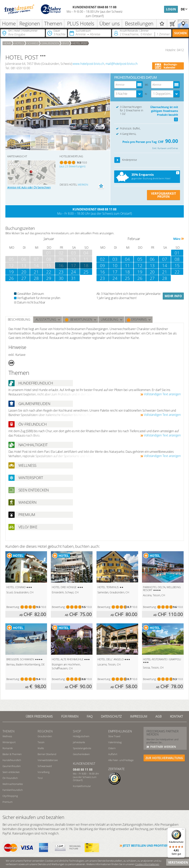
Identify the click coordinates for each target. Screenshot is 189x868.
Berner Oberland (47, 754)
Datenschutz (111, 716)
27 (24, 278)
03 (115, 259)
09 (102, 265)
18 (86, 265)
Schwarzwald (45, 766)
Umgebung (110, 319)
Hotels (19, 43)
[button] (117, 160)
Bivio (66, 43)
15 (177, 265)
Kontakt (176, 716)
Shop (77, 731)
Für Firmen (70, 716)
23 (61, 272)
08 (177, 259)
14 (165, 265)
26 (11, 278)
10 (115, 265)
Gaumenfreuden (12, 766)
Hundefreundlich (12, 760)
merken (83, 185)
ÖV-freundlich (10, 778)
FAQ (90, 716)
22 (49, 272)
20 (24, 272)
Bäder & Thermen (12, 754)
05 (140, 259)
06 (152, 259)
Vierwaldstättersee (48, 760)
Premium (7, 802)
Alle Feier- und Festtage (121, 760)
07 (165, 259)
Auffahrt (113, 754)
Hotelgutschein (81, 736)
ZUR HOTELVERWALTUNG (164, 758)
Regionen (30, 23)
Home (9, 23)
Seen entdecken (11, 772)
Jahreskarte (79, 742)
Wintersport (9, 742)
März (177, 239)
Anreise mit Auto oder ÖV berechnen (29, 187)
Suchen (180, 33)
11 (127, 265)
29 (49, 278)
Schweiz (33, 43)
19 (11, 272)
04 (127, 259)
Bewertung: (13, 607)
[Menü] (183, 830)
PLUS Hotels (81, 23)
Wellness (7, 736)
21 (36, 272)
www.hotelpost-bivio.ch (88, 64)
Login (171, 9)
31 (73, 278)
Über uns (110, 23)
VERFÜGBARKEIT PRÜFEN (163, 195)
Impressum (139, 716)
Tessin (41, 742)
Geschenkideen (81, 754)
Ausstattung (46, 319)
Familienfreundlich (13, 790)
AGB (158, 716)
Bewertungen (78, 320)
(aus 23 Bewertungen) (72, 166)
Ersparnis (137, 320)
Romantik (8, 748)
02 (102, 259)
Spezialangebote (82, 748)
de (183, 9)
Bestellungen (139, 23)
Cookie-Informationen (147, 864)
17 (73, 265)
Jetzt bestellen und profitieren (147, 845)
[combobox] (129, 94)
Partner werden (163, 747)
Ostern (112, 748)
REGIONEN (45, 731)
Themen (53, 23)
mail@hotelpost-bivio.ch (122, 64)
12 (140, 265)
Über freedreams (39, 716)
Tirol (40, 778)
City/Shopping (10, 796)
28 (36, 278)
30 (61, 278)
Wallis (41, 748)
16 (102, 272)
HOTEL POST (80, 43)
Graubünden (50, 43)
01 (177, 253)
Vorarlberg (43, 772)
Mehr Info (173, 296)
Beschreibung (19, 319)
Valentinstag (115, 742)
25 (86, 272)
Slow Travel (114, 736)
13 (152, 265)
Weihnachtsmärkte (13, 784)
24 (73, 272)
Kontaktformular (82, 786)
